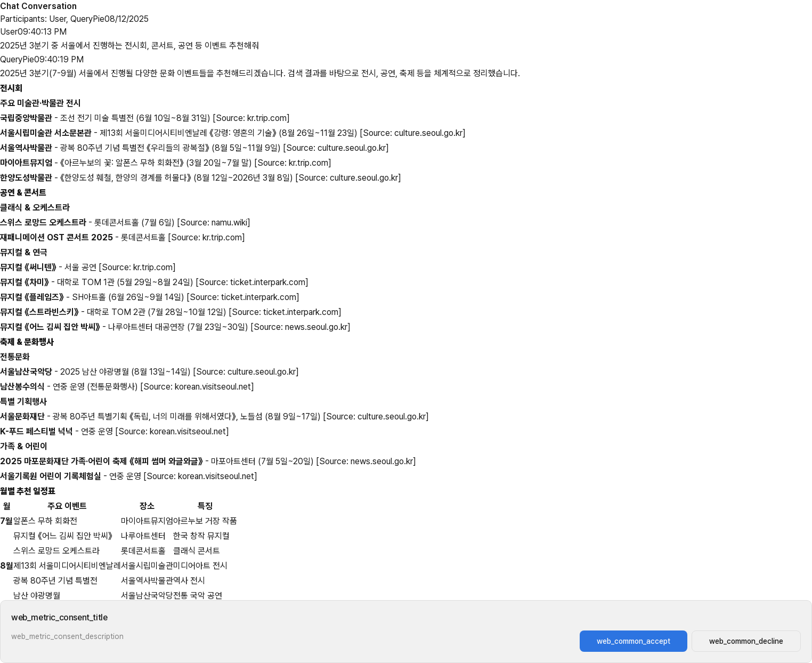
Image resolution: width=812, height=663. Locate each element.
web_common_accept (634, 641)
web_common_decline (746, 641)
